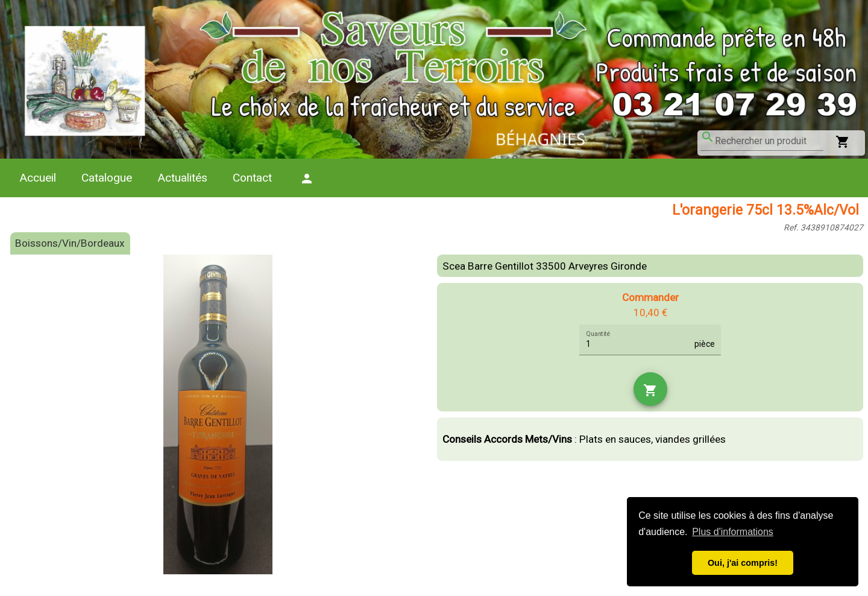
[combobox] (769, 141)
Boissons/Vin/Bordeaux (70, 243)
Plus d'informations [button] (733, 532)
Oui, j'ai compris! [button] (743, 563)
